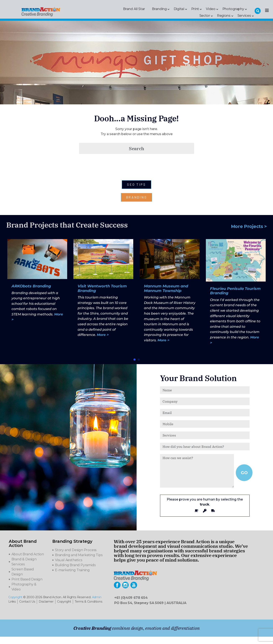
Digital (179, 9)
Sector (205, 15)
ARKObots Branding (31, 286)
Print (195, 9)
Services (244, 15)
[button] (135, 360)
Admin (97, 597)
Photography (233, 9)
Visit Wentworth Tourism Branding (102, 288)
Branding (159, 9)
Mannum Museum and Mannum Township (166, 288)
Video (211, 9)
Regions (224, 15)
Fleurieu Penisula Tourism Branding (235, 291)
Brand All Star (134, 9)
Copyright (15, 597)
